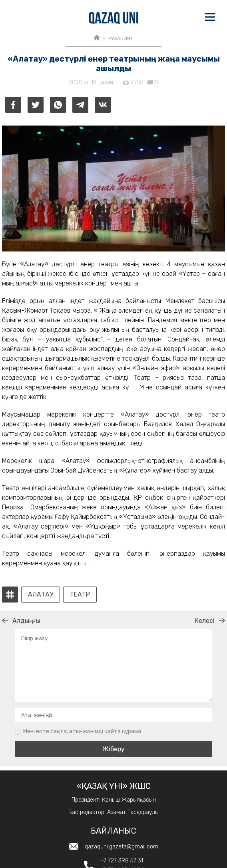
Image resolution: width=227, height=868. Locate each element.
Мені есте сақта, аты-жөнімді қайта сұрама (82, 731)
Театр (80, 595)
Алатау (41, 595)
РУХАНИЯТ (121, 38)
